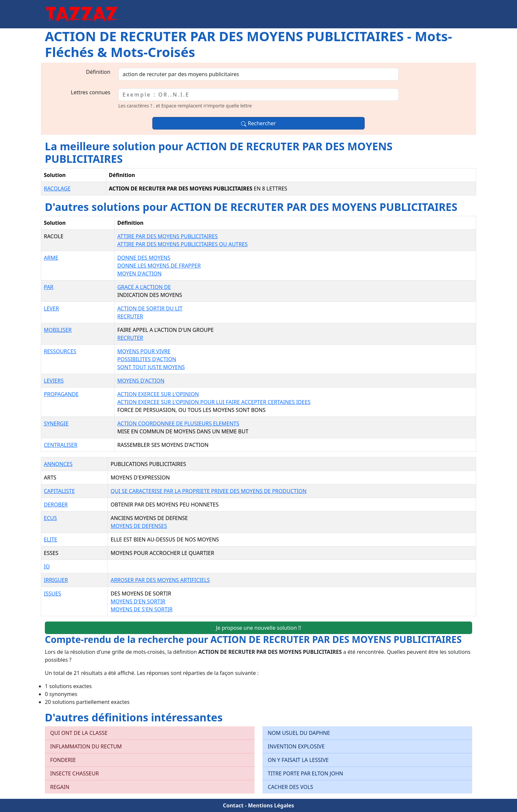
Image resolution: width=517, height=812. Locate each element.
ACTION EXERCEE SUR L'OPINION (158, 394)
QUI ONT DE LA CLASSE (79, 733)
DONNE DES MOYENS (144, 258)
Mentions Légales (271, 805)
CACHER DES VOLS (290, 787)
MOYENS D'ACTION (141, 381)
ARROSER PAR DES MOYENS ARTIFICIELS (160, 580)
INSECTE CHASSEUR (75, 773)
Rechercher (258, 123)
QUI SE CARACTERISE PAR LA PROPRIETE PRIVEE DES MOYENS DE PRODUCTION (208, 491)
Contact (233, 805)
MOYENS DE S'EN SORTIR (141, 609)
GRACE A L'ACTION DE (144, 287)
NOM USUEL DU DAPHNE (299, 733)
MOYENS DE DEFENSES (139, 526)
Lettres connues (91, 92)
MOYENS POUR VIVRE (144, 351)
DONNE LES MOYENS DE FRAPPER (159, 266)
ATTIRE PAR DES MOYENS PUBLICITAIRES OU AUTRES (182, 244)
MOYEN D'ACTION (139, 274)
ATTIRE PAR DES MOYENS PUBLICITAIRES (167, 236)
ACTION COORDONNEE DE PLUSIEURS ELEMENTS (178, 423)
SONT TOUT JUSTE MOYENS (151, 367)
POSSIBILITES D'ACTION (147, 359)
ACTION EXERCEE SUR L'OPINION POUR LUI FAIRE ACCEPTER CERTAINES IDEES (214, 402)
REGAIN (60, 787)
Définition (98, 72)
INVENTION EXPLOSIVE (296, 746)
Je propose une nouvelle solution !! (258, 628)
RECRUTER (130, 316)
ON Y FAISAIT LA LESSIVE (298, 760)
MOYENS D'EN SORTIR (138, 601)
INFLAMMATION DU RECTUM (86, 746)
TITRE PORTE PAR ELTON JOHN (305, 773)
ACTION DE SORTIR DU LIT (150, 308)
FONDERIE (63, 760)
